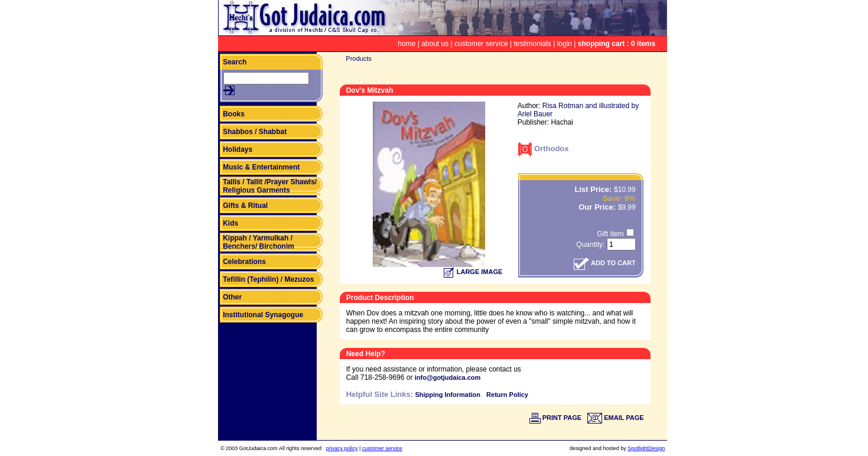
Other (232, 297)
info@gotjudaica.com (448, 377)
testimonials (533, 44)
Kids (230, 223)
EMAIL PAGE (616, 418)
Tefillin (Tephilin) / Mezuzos (268, 279)
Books (234, 114)
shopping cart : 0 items (617, 44)
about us (435, 44)
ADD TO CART (604, 263)
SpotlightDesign (646, 448)
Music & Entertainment (261, 167)
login (565, 44)
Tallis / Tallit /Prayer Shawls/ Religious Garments (270, 186)
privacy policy (342, 448)
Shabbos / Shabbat (255, 132)
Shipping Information (448, 395)
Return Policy (507, 395)
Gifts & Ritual (245, 206)
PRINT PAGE (555, 418)
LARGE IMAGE (473, 272)
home (407, 44)
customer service (481, 44)
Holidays (238, 149)
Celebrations (244, 262)
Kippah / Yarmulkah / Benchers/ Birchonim (259, 242)
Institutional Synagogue (263, 315)
